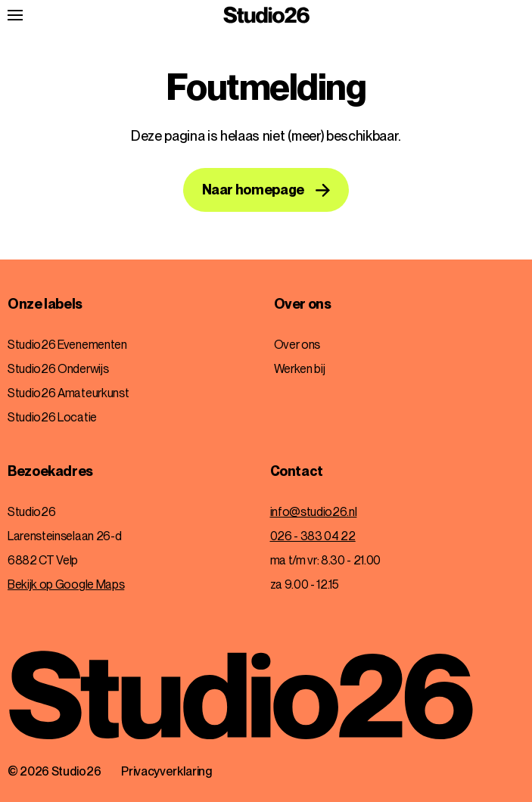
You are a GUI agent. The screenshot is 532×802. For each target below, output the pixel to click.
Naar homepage (253, 190)
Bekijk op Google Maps (66, 584)
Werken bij (300, 369)
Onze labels (45, 304)
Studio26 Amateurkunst (68, 393)
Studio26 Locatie (52, 417)
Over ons (303, 304)
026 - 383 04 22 (313, 536)
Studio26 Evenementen (67, 345)
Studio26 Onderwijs (58, 369)
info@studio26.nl (314, 512)
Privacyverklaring (167, 771)
